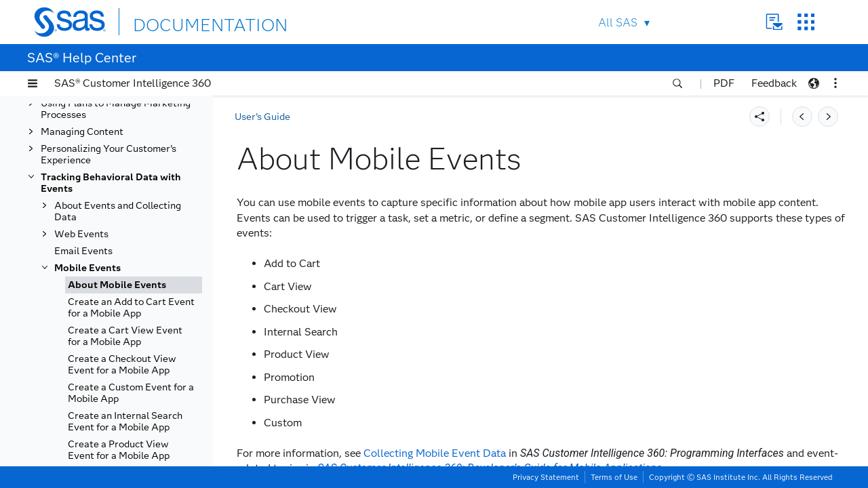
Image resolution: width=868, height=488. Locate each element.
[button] (33, 83)
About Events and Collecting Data (118, 211)
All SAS (618, 23)
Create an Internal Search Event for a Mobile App (125, 422)
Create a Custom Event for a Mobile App (131, 393)
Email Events (83, 251)
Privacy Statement (546, 477)
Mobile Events (87, 268)
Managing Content (82, 132)
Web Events (81, 234)
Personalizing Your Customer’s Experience (108, 155)
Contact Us (774, 22)
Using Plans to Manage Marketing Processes (116, 109)
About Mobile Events (117, 285)
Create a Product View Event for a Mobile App (119, 450)
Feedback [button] (774, 83)
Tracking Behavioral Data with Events (111, 183)
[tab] (134, 285)
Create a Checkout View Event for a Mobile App (122, 365)
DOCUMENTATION (182, 21)
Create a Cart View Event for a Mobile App (125, 336)
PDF (724, 83)
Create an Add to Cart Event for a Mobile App (131, 308)
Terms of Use (614, 477)
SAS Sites (806, 22)
